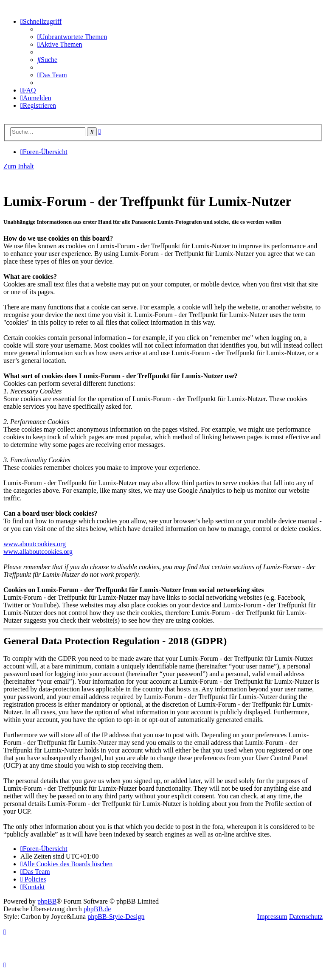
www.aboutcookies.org (35, 544)
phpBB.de (97, 909)
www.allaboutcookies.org (38, 552)
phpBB (47, 901)
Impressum (272, 917)
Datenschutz (306, 917)
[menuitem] (72, 37)
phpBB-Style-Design (116, 917)
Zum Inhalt (19, 166)
